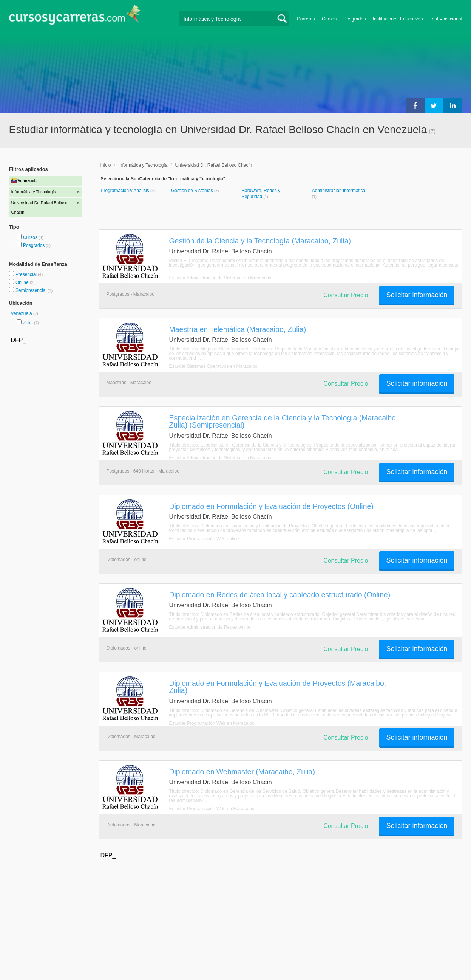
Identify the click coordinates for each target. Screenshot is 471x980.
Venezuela (22, 313)
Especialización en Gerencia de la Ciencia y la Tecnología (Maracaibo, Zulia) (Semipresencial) (284, 421)
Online (23, 282)
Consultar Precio (346, 295)
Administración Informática (339, 191)
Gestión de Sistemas (193, 191)
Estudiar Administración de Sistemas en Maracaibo (220, 278)
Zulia (28, 323)
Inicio (106, 165)
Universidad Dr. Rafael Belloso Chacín (213, 165)
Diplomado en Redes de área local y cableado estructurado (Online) (280, 595)
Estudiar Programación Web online (204, 539)
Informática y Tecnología (143, 165)
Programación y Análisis (126, 191)
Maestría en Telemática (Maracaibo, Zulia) (238, 329)
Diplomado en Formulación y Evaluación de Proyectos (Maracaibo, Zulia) (278, 687)
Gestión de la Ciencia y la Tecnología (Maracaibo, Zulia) (260, 241)
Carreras (306, 19)
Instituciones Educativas (398, 19)
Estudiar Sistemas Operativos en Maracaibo (213, 366)
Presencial (27, 274)
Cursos (329, 19)
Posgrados (354, 19)
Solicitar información (417, 295)
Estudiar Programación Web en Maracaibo (212, 723)
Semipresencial (32, 290)
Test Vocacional (446, 19)
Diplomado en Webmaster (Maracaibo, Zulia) (242, 772)
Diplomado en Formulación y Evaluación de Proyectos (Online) (271, 506)
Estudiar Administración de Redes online (210, 627)
